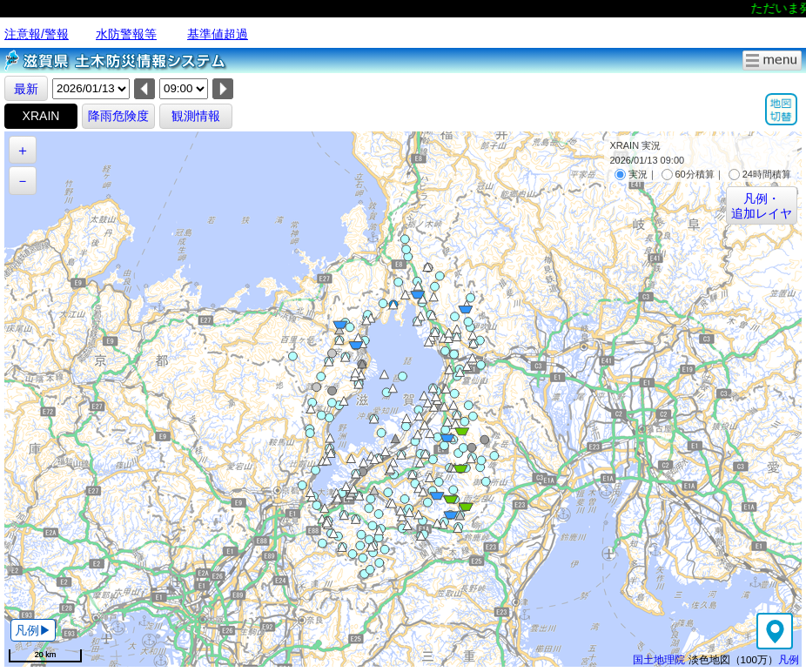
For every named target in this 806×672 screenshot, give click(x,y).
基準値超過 (218, 34)
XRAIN (41, 116)
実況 (631, 174)
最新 (26, 89)
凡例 (789, 659)
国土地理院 (659, 659)
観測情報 (196, 116)
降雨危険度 (118, 116)
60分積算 (688, 174)
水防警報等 (126, 34)
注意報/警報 (37, 34)
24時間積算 (760, 174)
